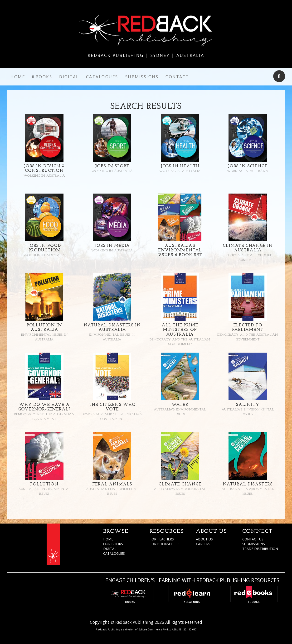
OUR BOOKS (113, 544)
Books (44, 77)
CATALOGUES (114, 553)
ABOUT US (204, 539)
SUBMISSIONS (254, 544)
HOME (108, 539)
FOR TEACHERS (162, 539)
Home (18, 77)
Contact (177, 77)
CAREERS (203, 544)
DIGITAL (110, 549)
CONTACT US (253, 539)
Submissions (142, 77)
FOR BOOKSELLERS (165, 544)
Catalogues (102, 77)
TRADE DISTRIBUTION (260, 549)
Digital (69, 77)
